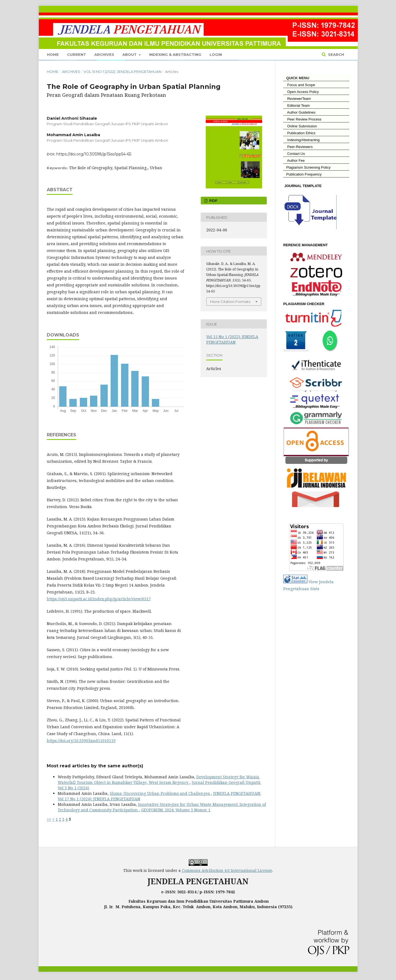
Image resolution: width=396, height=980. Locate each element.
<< (49, 819)
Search (335, 54)
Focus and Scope (299, 85)
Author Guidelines (299, 112)
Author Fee (294, 161)
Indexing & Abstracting (175, 54)
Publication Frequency (304, 174)
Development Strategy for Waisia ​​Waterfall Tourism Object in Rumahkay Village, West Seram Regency (159, 780)
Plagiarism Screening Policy (307, 167)
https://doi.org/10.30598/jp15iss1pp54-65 (94, 154)
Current (77, 54)
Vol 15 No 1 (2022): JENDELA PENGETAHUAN (123, 72)
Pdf (213, 201)
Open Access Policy (301, 92)
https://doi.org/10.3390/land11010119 (81, 741)
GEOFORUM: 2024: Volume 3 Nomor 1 (176, 810)
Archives (104, 54)
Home (53, 54)
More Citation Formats (230, 302)
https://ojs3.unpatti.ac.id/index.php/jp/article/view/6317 (99, 599)
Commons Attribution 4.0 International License (227, 870)
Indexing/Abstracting (301, 140)
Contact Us (294, 154)
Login (216, 54)
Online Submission (300, 126)
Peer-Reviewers (298, 147)
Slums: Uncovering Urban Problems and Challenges (160, 793)
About (130, 54)
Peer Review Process (302, 119)
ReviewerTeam (297, 99)
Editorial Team (297, 106)
